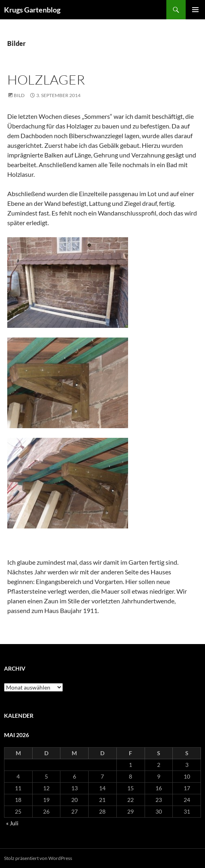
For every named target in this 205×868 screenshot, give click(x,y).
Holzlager (46, 80)
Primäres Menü (195, 10)
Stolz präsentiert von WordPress (38, 858)
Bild (19, 95)
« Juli (12, 823)
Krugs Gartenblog (32, 10)
